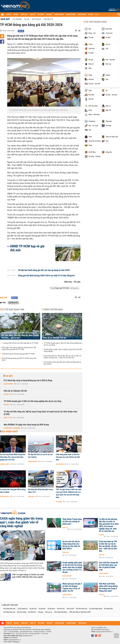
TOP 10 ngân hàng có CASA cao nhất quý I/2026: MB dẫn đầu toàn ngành (28, 576)
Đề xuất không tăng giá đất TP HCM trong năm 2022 (19, 359)
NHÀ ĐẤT (49, 15)
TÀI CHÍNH (41, 15)
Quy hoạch (36, 19)
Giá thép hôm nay (9, 612)
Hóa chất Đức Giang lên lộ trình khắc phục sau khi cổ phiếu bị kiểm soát (109, 566)
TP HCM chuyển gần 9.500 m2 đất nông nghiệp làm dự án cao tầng (63, 344)
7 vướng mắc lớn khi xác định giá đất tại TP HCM (20, 343)
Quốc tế (6, 418)
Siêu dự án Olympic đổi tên (55, 338)
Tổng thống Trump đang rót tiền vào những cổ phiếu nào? (72, 522)
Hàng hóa (31, 496)
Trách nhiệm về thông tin (12, 642)
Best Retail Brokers (61, 612)
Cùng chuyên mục (53, 309)
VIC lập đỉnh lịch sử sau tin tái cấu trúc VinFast (40, 456)
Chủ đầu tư (48, 19)
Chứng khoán (32, 462)
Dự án (27, 19)
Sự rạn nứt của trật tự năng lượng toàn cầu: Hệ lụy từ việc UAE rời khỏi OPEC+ (71, 545)
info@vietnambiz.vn (15, 640)
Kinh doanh (60, 464)
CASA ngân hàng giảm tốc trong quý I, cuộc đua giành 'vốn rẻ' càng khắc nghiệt (21, 522)
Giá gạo (41, 612)
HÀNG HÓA (24, 15)
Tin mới (9, 376)
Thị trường (17, 19)
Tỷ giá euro (51, 609)
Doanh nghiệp (8, 384)
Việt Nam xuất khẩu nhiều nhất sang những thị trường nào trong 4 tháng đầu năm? (108, 587)
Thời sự (101, 535)
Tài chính (59, 502)
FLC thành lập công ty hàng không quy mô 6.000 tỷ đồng (28, 380)
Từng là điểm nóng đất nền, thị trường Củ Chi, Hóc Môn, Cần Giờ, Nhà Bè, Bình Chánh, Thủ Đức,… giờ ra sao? (20, 335)
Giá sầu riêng (22, 612)
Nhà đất (5, 19)
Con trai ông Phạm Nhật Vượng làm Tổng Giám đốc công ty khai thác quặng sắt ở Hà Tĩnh (13, 457)
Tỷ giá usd (33, 609)
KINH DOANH (82, 15)
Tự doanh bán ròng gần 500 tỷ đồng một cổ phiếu (13, 491)
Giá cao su (49, 612)
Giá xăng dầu (108, 609)
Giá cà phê (70, 609)
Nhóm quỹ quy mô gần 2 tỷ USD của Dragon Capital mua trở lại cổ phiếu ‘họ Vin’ (72, 587)
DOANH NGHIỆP (71, 15)
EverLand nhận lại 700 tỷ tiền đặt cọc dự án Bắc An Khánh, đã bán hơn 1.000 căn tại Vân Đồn (63, 357)
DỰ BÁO (16, 15)
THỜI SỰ (9, 15)
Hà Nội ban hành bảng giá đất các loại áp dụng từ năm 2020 (44, 270)
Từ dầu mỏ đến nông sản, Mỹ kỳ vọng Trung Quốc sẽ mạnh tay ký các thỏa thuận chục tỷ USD (41, 413)
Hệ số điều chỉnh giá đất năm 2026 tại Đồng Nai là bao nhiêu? (62, 363)
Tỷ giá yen (42, 609)
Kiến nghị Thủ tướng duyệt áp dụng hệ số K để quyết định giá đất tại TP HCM (19, 349)
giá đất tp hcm (13, 303)
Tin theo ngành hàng (96, 22)
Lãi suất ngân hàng (96, 609)
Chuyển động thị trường (12, 428)
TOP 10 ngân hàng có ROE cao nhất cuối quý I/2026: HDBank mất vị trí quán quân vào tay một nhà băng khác (69, 493)
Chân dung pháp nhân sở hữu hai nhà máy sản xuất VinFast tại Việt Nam (68, 457)
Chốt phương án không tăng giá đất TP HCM (18, 354)
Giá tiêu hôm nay (82, 609)
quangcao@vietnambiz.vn (104, 632)
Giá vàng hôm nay (9, 609)
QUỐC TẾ (32, 15)
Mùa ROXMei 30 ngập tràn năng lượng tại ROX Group (26, 425)
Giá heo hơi (61, 609)
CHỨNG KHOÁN (59, 15)
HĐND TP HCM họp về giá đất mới (27, 248)
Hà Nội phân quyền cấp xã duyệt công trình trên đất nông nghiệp (63, 350)
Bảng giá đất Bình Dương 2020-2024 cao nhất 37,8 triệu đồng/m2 (46, 276)
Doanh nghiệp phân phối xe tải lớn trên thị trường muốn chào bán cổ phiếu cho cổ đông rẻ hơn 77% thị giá (72, 567)
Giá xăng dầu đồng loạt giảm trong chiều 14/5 (40, 491)
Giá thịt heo (32, 612)
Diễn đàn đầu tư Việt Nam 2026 (80, 612)
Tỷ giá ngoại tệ (22, 609)
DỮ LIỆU (91, 15)
